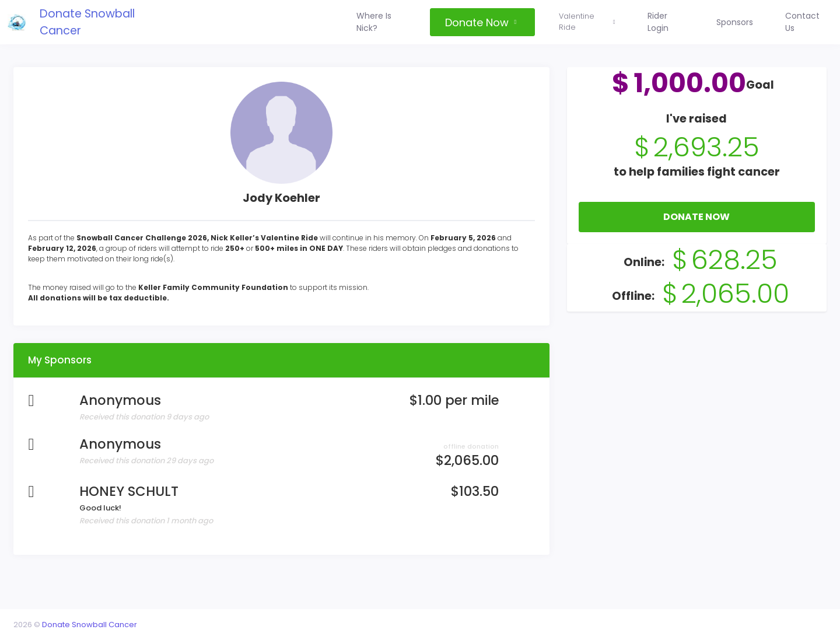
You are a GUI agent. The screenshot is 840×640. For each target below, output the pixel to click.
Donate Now (694, 227)
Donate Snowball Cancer (105, 22)
